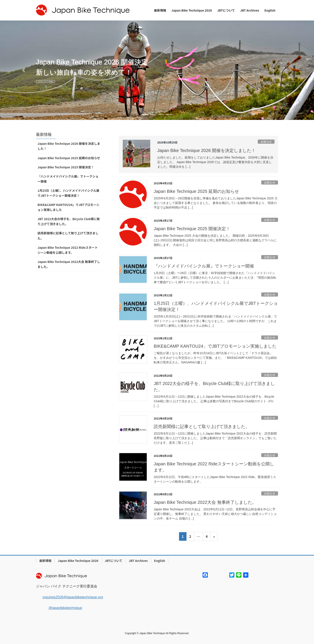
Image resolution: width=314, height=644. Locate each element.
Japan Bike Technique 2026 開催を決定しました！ (206, 150)
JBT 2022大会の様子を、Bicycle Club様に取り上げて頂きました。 (69, 221)
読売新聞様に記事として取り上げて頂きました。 (202, 426)
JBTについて (113, 561)
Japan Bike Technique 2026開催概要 (78, 83)
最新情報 (45, 561)
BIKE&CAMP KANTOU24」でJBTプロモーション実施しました (215, 346)
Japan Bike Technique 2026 (78, 561)
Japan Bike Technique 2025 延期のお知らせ (196, 191)
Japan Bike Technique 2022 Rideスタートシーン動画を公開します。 (68, 250)
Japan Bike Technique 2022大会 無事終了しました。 (205, 502)
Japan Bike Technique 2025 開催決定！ (192, 229)
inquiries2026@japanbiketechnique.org (73, 597)
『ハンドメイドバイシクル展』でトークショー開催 (204, 266)
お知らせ (266, 142)
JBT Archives (138, 561)
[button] (24, 70)
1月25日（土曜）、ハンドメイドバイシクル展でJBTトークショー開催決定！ (68, 193)
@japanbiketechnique (65, 608)
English (160, 561)
